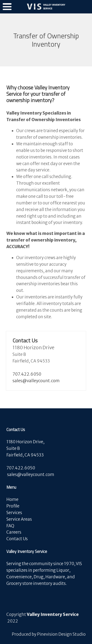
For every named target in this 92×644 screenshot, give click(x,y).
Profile (13, 506)
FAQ (10, 526)
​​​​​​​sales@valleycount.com (31, 475)
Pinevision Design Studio (61, 634)
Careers (14, 532)
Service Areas (19, 519)
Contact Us (17, 539)
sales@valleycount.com (36, 381)
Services (14, 513)
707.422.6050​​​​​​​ (27, 374)
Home (12, 499)
